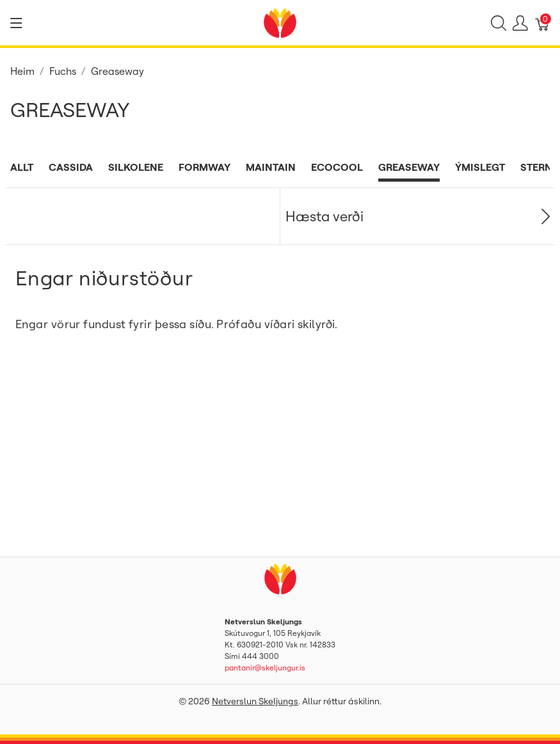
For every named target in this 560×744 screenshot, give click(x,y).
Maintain (271, 167)
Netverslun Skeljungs (255, 701)
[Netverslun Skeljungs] (280, 22)
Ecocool (337, 167)
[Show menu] (16, 23)
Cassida (71, 167)
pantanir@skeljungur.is (265, 668)
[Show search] (499, 23)
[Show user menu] (520, 23)
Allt (22, 167)
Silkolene (136, 167)
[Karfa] (543, 23)
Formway (204, 167)
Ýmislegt (480, 167)
